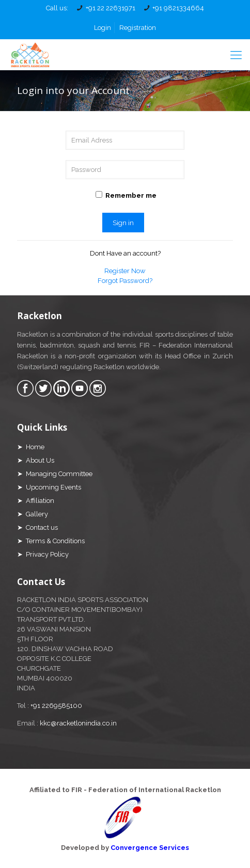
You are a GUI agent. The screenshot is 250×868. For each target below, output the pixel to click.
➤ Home (31, 447)
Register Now (125, 271)
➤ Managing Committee (55, 474)
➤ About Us (36, 460)
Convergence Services (150, 848)
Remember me (126, 195)
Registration (138, 28)
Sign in (123, 223)
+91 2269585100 (56, 706)
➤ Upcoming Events (49, 487)
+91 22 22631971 (111, 8)
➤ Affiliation (36, 501)
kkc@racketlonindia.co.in (78, 723)
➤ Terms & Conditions (51, 541)
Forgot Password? (125, 281)
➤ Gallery (33, 514)
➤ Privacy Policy (43, 554)
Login (103, 28)
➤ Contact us (37, 527)
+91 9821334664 (178, 8)
